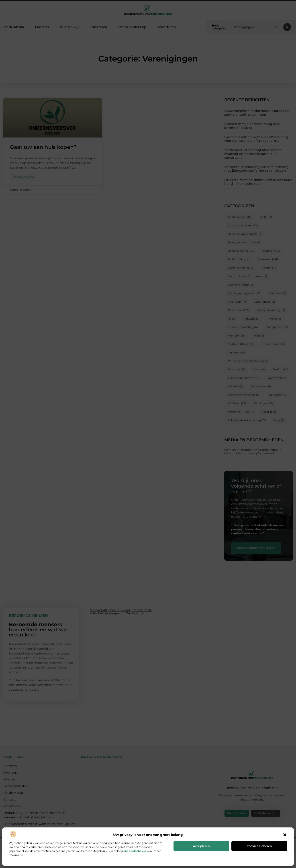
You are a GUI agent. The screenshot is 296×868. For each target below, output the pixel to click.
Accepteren (201, 846)
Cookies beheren (259, 846)
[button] (285, 835)
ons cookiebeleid (135, 851)
